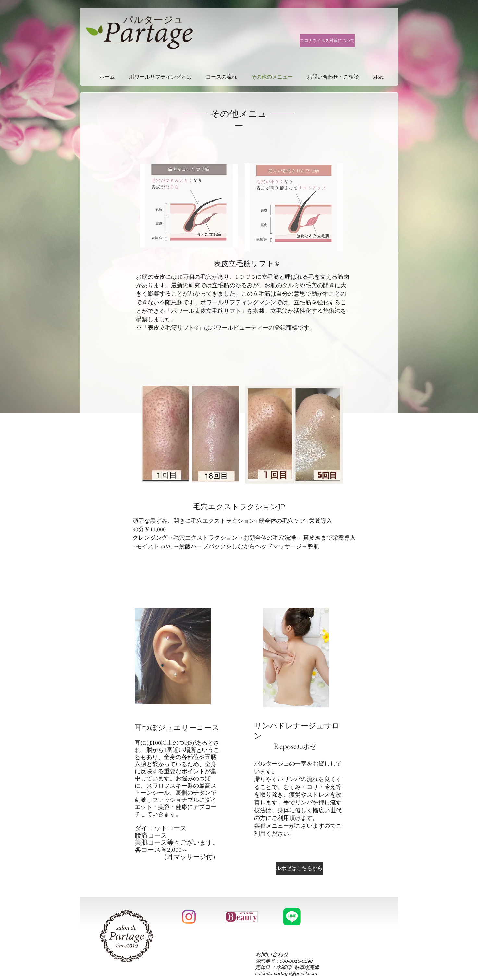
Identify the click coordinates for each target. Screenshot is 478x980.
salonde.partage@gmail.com (286, 973)
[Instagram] (189, 917)
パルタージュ (153, 20)
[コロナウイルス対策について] (327, 41)
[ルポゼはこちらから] (299, 868)
